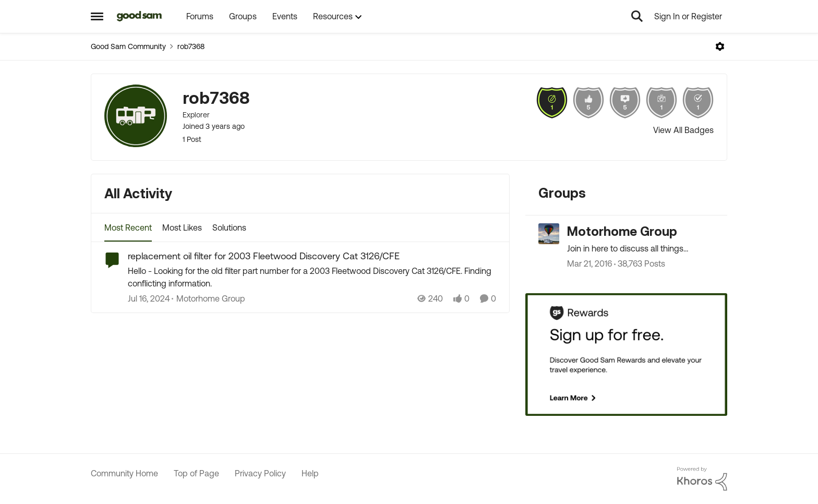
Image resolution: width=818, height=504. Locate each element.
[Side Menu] (97, 16)
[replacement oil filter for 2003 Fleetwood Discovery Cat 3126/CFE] (312, 277)
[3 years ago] (149, 298)
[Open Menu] (720, 46)
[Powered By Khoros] (702, 479)
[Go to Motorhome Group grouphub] (549, 234)
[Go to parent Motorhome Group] (208, 298)
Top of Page (196, 473)
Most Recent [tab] (128, 227)
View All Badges (683, 130)
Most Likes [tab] (182, 227)
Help (310, 473)
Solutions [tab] (229, 227)
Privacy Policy (260, 473)
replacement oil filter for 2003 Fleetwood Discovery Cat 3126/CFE (264, 256)
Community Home (124, 473)
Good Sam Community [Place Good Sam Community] (128, 46)
